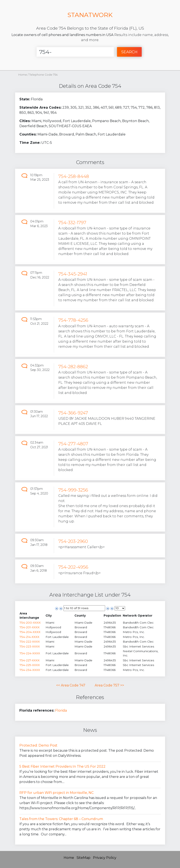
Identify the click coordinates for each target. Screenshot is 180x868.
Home (23, 75)
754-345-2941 (73, 274)
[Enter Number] (75, 52)
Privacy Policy (105, 858)
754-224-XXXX (30, 653)
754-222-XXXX (30, 642)
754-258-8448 (74, 176)
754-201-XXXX (30, 627)
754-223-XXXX (30, 646)
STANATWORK (90, 15)
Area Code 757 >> (109, 685)
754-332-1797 (72, 223)
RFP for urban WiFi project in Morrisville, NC (56, 793)
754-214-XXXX (29, 637)
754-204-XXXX (30, 632)
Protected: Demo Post (38, 745)
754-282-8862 (73, 367)
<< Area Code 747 (71, 685)
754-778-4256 (73, 320)
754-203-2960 (73, 541)
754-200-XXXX (30, 623)
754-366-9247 (73, 413)
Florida (61, 710)
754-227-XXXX (30, 660)
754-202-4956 (73, 567)
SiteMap (84, 858)
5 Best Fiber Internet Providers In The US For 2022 (62, 766)
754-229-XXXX (30, 665)
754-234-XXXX (30, 670)
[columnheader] (32, 616)
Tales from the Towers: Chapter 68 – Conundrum (61, 819)
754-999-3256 (73, 490)
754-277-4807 (73, 444)
